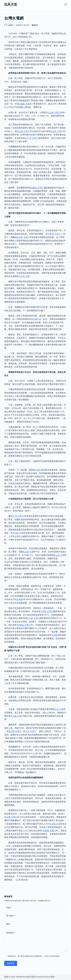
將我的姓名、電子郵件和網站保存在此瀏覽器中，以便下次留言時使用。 (34, 956)
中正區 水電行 (33, 618)
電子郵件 (11, 916)
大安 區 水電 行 (54, 234)
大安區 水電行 (47, 611)
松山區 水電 (28, 552)
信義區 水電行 (37, 188)
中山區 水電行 (54, 113)
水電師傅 (56, 635)
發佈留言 (11, 963)
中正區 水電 (55, 824)
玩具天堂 (11, 4)
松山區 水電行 (57, 131)
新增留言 (11, 933)
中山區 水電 (24, 276)
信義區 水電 (24, 104)
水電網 (20, 599)
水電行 (36, 319)
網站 (8, 924)
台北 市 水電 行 (32, 138)
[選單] (66, 4)
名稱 (9, 908)
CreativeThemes (43, 977)
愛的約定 (35, 25)
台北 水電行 (31, 731)
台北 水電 (59, 709)
